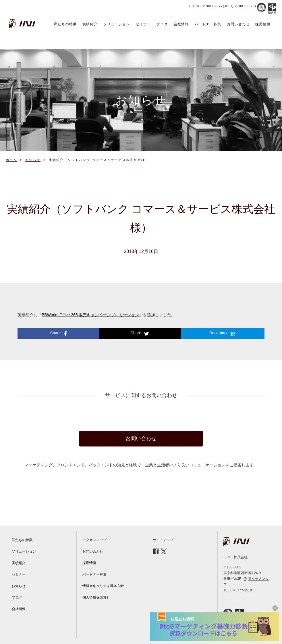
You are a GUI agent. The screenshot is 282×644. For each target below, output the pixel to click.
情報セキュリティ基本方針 (103, 586)
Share (58, 333)
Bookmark (222, 333)
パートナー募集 (208, 24)
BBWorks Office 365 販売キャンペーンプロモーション (90, 315)
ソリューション (117, 24)
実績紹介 (90, 24)
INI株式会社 (23, 24)
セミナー (143, 24)
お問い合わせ (238, 24)
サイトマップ (163, 540)
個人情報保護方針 (96, 597)
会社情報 (181, 24)
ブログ (162, 24)
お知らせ (19, 586)
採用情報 (263, 24)
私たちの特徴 (65, 24)
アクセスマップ (94, 540)
